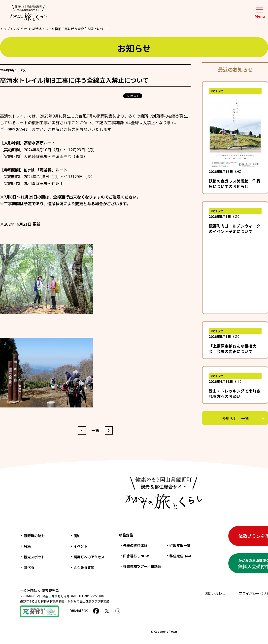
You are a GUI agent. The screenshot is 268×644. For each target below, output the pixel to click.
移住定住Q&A (180, 556)
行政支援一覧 (180, 545)
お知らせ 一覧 (235, 418)
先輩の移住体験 (135, 545)
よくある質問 (84, 567)
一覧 (95, 430)
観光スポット (34, 557)
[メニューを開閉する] (260, 13)
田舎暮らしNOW (136, 556)
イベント (80, 546)
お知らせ (21, 29)
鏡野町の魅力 (34, 536)
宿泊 (77, 536)
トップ (5, 29)
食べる (29, 567)
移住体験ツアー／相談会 (142, 566)
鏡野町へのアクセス (89, 557)
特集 (27, 546)
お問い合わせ (215, 593)
